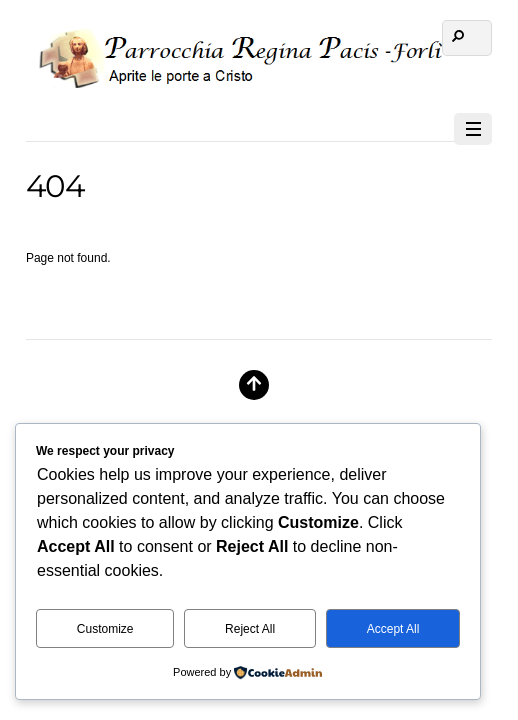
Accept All (393, 629)
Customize (105, 629)
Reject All (250, 629)
